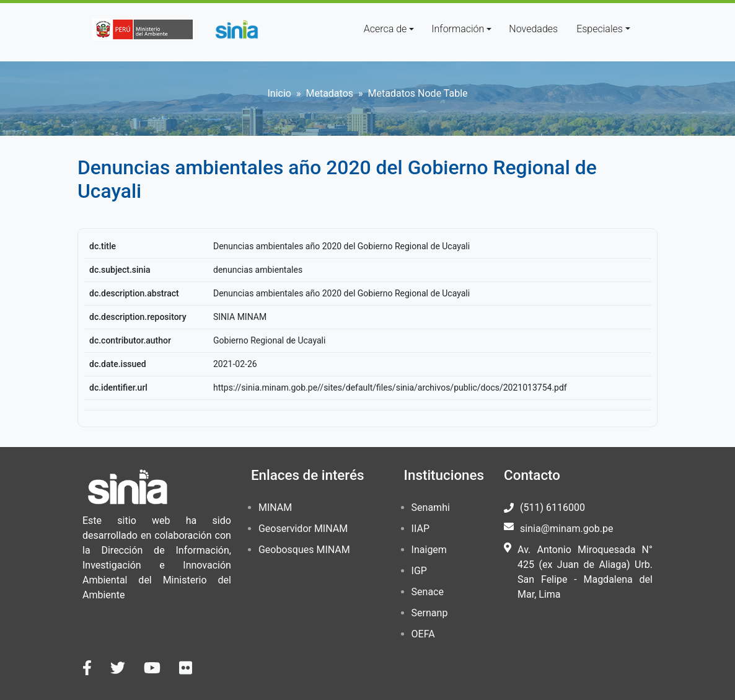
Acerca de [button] (385, 29)
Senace (428, 592)
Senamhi (431, 507)
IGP (419, 571)
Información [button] (458, 29)
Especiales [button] (600, 29)
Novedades (533, 29)
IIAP (420, 529)
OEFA (423, 634)
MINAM (275, 507)
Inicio (279, 93)
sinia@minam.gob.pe (566, 529)
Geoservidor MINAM (303, 529)
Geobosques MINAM (304, 550)
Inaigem (429, 550)
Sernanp (430, 613)
